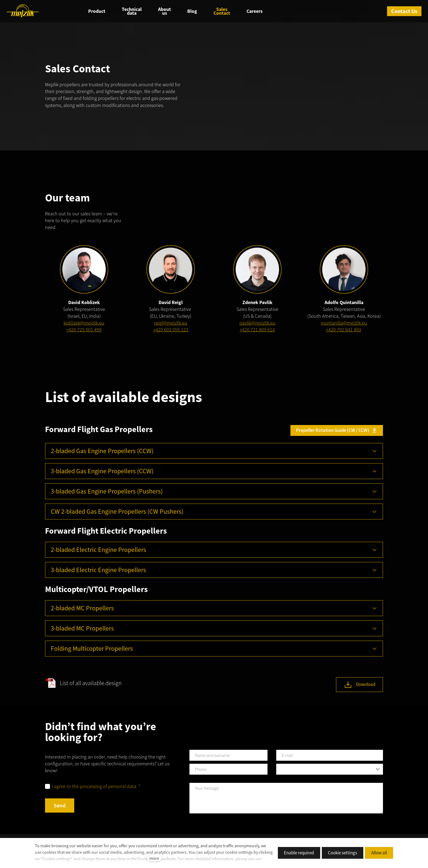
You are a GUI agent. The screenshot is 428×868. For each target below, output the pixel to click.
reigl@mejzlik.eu (171, 324)
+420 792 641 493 (344, 331)
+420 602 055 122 (171, 331)
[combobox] (330, 770)
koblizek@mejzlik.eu (84, 324)
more (154, 858)
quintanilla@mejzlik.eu (344, 324)
